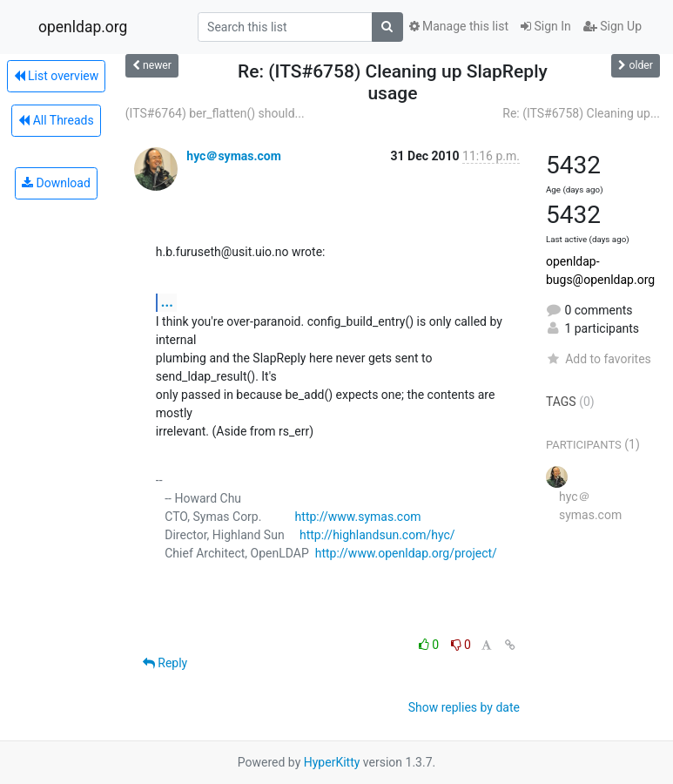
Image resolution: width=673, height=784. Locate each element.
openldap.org (83, 27)
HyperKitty (332, 762)
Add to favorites (599, 359)
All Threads (56, 120)
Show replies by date (464, 707)
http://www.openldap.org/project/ (406, 553)
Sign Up (612, 26)
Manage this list (459, 26)
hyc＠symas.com (234, 156)
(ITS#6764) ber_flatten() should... (215, 113)
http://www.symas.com (358, 517)
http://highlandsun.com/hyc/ (377, 535)
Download (56, 183)
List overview (57, 76)
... (167, 302)
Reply (165, 663)
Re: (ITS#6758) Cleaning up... (581, 113)
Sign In (546, 26)
